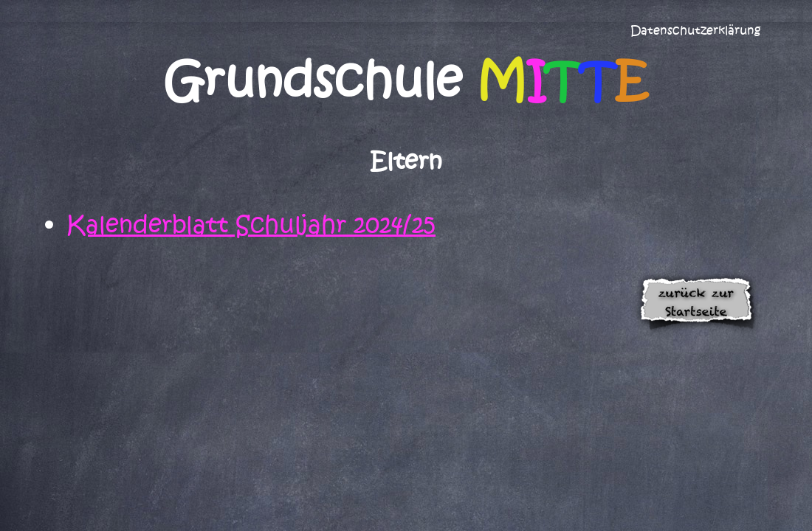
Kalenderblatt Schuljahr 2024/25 (251, 225)
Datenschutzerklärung (695, 31)
